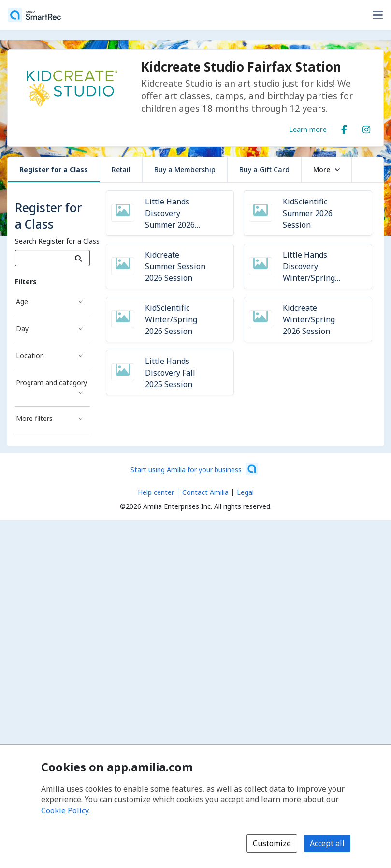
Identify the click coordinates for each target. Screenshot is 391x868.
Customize (272, 843)
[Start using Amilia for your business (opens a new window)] (194, 469)
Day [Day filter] (22, 328)
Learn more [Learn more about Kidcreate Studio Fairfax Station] (308, 129)
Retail (121, 169)
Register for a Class (54, 169)
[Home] (34, 15)
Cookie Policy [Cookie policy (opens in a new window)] (65, 810)
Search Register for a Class (57, 241)
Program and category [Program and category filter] (51, 383)
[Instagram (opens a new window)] (366, 128)
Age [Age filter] (22, 301)
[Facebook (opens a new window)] (344, 128)
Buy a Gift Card (264, 169)
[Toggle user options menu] (377, 15)
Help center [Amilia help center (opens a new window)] (156, 492)
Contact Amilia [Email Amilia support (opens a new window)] (205, 492)
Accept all (327, 843)
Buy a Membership (185, 169)
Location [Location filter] (30, 355)
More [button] (326, 169)
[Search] (79, 258)
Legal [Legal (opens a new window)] (245, 492)
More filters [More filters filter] (34, 418)
